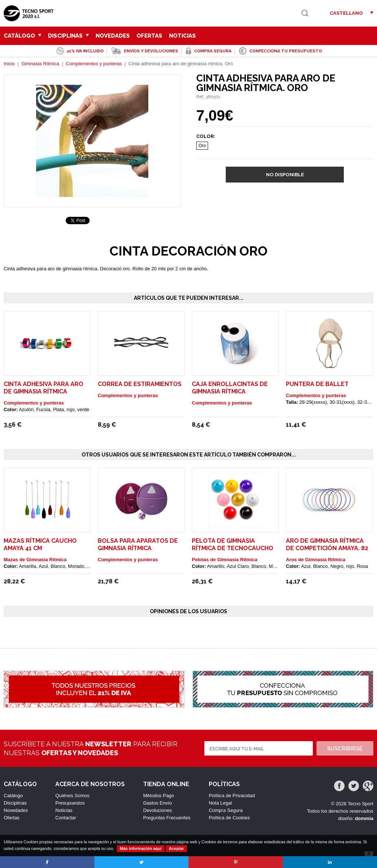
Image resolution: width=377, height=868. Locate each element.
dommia (364, 818)
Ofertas (149, 36)
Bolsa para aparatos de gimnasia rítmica (138, 544)
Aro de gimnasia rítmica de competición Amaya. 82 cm (327, 548)
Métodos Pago (159, 796)
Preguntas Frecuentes (167, 818)
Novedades (113, 36)
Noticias (182, 36)
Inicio (9, 64)
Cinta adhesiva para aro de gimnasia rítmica (44, 388)
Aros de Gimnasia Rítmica (316, 560)
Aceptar (177, 848)
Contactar (66, 818)
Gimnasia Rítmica (40, 64)
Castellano (346, 13)
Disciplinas (68, 36)
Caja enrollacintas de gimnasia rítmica (230, 388)
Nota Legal (220, 803)
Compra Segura (226, 810)
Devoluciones (158, 810)
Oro (202, 146)
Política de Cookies (229, 818)
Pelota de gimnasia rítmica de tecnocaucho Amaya (233, 548)
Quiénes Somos (72, 796)
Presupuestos (70, 803)
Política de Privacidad (232, 796)
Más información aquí (141, 848)
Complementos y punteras (94, 64)
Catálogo (23, 36)
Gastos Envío (158, 803)
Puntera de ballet (317, 384)
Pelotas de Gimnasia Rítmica (225, 560)
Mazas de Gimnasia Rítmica (35, 560)
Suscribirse (345, 749)
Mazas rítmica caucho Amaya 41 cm (40, 544)
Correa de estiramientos (140, 384)
